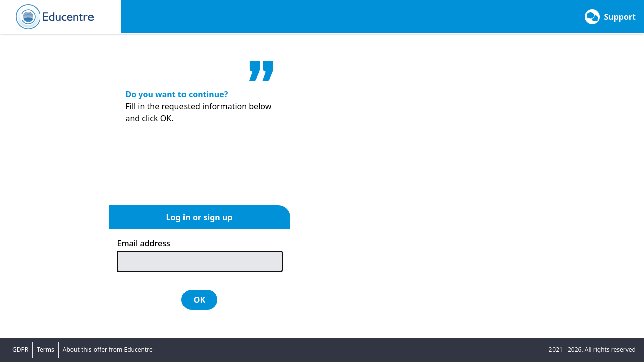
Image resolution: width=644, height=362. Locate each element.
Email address (144, 243)
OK (199, 300)
